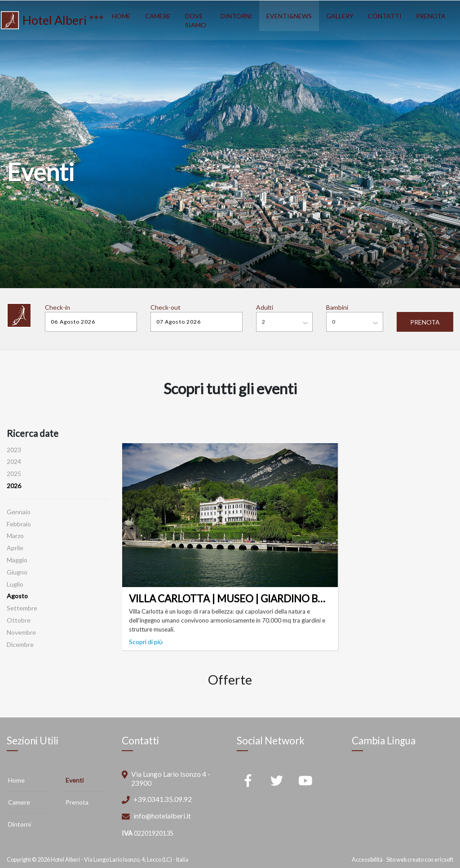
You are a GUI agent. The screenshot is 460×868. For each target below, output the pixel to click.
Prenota (77, 802)
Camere (19, 802)
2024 (14, 461)
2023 (14, 450)
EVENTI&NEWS (289, 16)
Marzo (15, 536)
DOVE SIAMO (196, 20)
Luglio (15, 584)
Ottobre (19, 620)
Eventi (75, 780)
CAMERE (158, 16)
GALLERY (340, 16)
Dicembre (20, 644)
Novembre (21, 632)
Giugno (17, 572)
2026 (14, 486)
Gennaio (19, 512)
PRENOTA (431, 16)
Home (16, 780)
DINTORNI (236, 16)
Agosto (17, 596)
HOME (121, 16)
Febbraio (19, 524)
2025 (14, 474)
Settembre (22, 608)
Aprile (15, 548)
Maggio (17, 560)
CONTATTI (385, 16)
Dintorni (20, 824)
